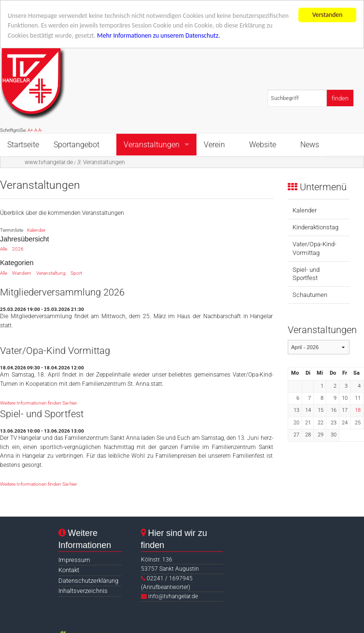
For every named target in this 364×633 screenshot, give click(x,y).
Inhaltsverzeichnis (83, 591)
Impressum (74, 560)
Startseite (23, 144)
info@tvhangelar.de (173, 596)
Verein (214, 144)
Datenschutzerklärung (88, 581)
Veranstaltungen (152, 144)
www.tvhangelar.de (49, 162)
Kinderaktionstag (315, 227)
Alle (4, 249)
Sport (76, 273)
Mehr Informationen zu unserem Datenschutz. (159, 35)
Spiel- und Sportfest (306, 274)
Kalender (36, 230)
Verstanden (328, 15)
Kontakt (69, 570)
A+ (30, 130)
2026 (18, 249)
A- (40, 130)
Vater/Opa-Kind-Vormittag (315, 248)
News (310, 144)
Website (263, 144)
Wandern (22, 273)
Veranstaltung (51, 273)
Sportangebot (77, 144)
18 (358, 410)
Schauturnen (310, 295)
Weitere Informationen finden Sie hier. (39, 403)
